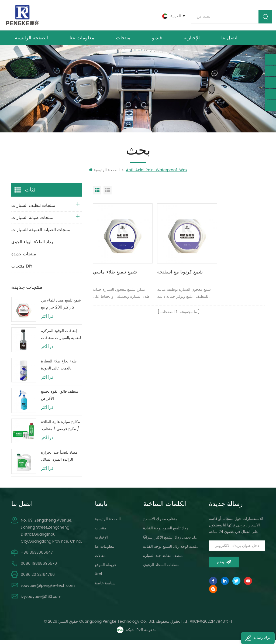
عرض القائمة (108, 194)
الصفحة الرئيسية (31, 40)
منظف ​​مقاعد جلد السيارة (163, 559)
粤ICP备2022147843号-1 (211, 625)
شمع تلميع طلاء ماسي (115, 270)
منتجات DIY (22, 270)
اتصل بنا (229, 40)
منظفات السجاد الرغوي (161, 569)
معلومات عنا (82, 40)
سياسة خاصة (105, 587)
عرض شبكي (97, 194)
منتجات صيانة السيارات (32, 222)
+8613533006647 (37, 556)
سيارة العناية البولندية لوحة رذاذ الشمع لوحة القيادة (171, 550)
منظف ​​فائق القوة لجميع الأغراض (60, 399)
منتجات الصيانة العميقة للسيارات (41, 234)
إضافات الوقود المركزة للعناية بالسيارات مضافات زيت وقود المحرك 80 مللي (61, 339)
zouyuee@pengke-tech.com (48, 589)
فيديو (157, 40)
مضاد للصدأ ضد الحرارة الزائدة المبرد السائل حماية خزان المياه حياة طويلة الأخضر (59, 460)
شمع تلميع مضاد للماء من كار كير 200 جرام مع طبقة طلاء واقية (61, 308)
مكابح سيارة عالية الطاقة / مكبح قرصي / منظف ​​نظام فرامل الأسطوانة (61, 430)
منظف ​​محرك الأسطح (160, 523)
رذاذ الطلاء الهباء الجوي (32, 246)
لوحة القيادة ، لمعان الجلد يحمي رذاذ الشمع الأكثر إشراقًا (171, 541)
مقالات (100, 559)
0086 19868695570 (39, 567)
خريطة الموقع (106, 569)
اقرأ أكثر (48, 321)
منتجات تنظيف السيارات (33, 210)
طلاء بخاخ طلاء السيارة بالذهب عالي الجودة (59, 369)
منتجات (123, 40)
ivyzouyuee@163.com (41, 600)
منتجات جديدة (24, 258)
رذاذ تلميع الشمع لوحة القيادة (165, 532)
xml (98, 578)
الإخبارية (192, 40)
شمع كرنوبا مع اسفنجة (174, 270)
